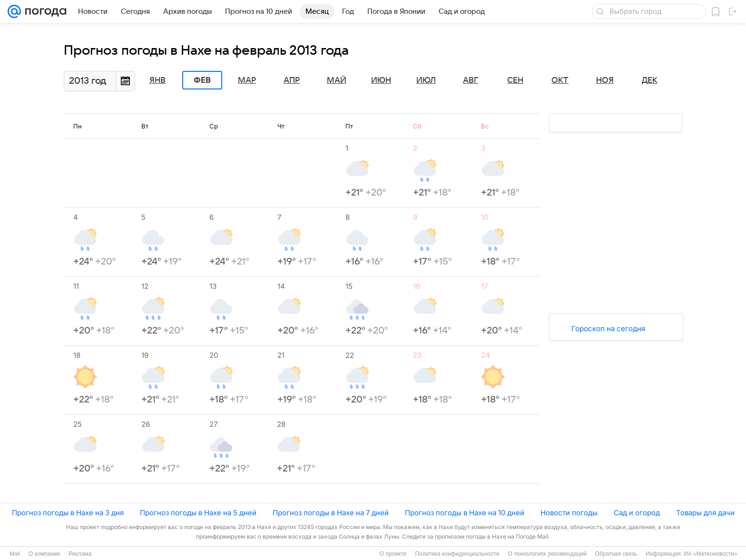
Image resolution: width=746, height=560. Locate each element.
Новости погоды (569, 513)
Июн (381, 80)
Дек (650, 80)
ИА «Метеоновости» (711, 554)
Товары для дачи (705, 513)
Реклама (80, 554)
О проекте (393, 554)
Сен (515, 80)
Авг (471, 80)
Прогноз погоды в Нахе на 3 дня (68, 513)
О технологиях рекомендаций (547, 554)
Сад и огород (637, 513)
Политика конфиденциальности (457, 554)
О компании (44, 554)
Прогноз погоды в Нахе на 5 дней (198, 513)
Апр (292, 80)
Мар (247, 80)
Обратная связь (616, 554)
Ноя (605, 80)
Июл (426, 80)
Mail (15, 554)
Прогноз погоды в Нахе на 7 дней (331, 513)
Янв (157, 80)
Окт (560, 80)
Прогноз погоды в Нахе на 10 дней (465, 513)
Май (337, 80)
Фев (202, 80)
